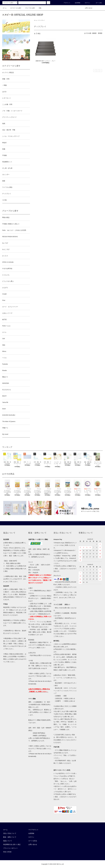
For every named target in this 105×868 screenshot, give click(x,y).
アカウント (66, 3)
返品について (8, 841)
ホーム (5, 8)
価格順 (94, 33)
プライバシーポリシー (10, 848)
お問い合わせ (87, 8)
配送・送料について (10, 837)
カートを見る (33, 841)
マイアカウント (33, 830)
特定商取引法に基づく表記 (12, 844)
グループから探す (29, 8)
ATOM (9, 852)
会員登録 (76, 3)
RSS (5, 852)
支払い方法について (10, 833)
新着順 (100, 33)
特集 (39, 8)
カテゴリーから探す (15, 8)
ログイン (86, 3)
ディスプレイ (42, 20)
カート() (98, 3)
